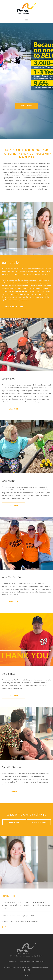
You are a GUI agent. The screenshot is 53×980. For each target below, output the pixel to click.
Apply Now (14, 792)
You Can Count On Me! (14, 307)
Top (27, 975)
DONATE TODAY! (26, 106)
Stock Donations (39, 822)
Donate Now (14, 822)
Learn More (14, 409)
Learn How (14, 602)
